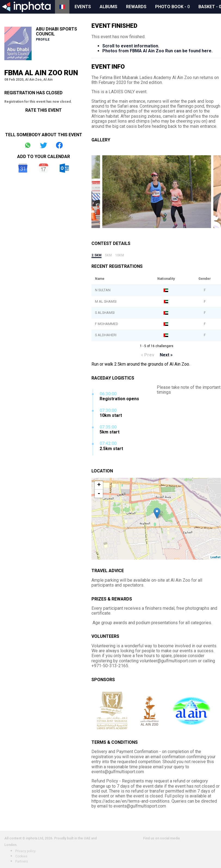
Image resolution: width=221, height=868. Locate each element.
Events (83, 7)
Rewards (136, 7)
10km (120, 255)
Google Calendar (23, 168)
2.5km (96, 255)
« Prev (148, 355)
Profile (43, 40)
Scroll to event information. (131, 46)
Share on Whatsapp (28, 145)
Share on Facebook (59, 145)
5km (108, 255)
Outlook (64, 168)
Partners (22, 861)
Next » (166, 355)
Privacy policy (25, 851)
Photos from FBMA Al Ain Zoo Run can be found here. (157, 51)
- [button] (99, 494)
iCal (44, 168)
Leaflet (215, 557)
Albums (108, 7)
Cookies (21, 856)
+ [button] (99, 485)
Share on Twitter (44, 145)
